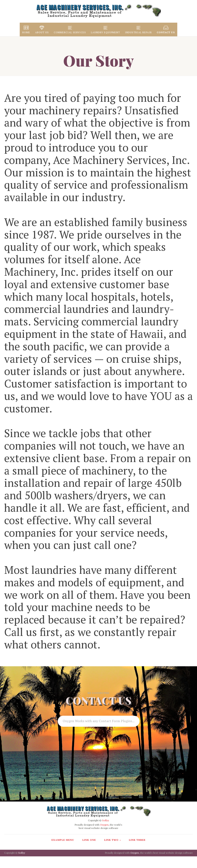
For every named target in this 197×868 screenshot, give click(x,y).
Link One (89, 840)
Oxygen (104, 825)
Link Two (111, 840)
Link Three (137, 840)
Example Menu (63, 840)
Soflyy (106, 820)
